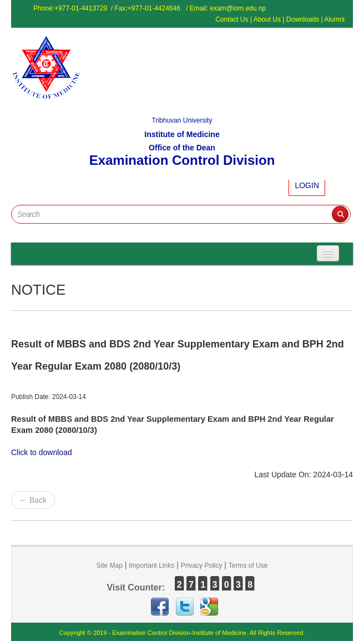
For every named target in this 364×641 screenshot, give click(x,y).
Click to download (42, 452)
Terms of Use (248, 566)
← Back (33, 500)
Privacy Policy (202, 566)
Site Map (109, 566)
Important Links (151, 566)
